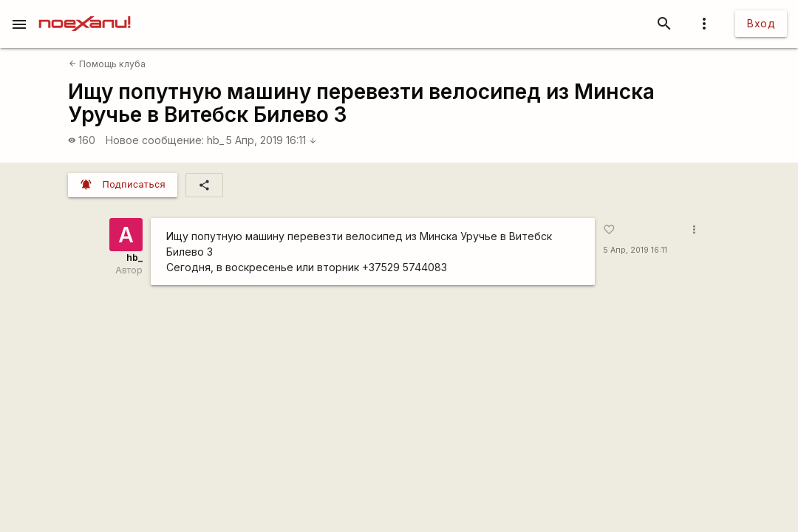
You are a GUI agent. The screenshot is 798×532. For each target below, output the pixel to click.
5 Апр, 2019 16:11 (272, 140)
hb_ (215, 140)
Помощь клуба (107, 64)
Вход (761, 23)
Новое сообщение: (155, 140)
